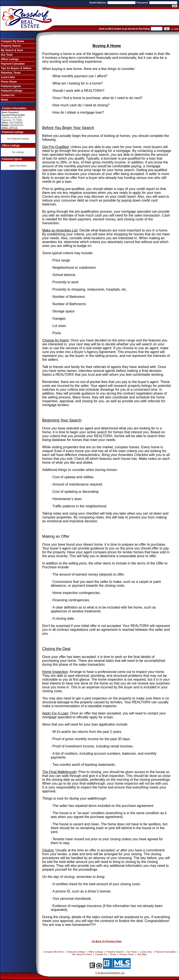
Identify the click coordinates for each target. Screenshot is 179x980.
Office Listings (10, 59)
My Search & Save (12, 50)
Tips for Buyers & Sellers (16, 68)
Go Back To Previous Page (107, 941)
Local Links (8, 77)
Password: (143, 3)
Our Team (7, 55)
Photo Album (9, 82)
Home (4, 100)
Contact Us (8, 95)
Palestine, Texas (11, 73)
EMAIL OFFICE (9, 128)
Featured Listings (12, 91)
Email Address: (99, 3)
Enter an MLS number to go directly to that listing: (125, 29)
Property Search (11, 46)
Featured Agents (11, 86)
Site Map (142, 954)
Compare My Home (13, 41)
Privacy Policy (127, 954)
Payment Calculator (13, 64)
